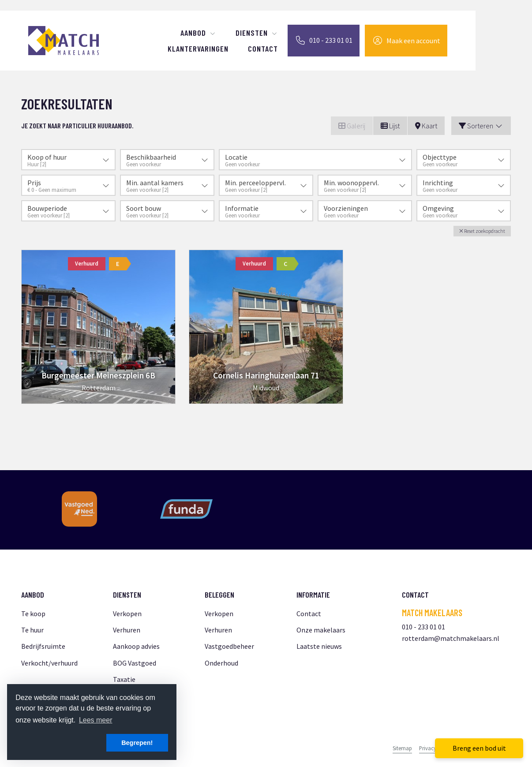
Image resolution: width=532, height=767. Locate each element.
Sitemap (402, 748)
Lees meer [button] (96, 720)
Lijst (390, 126)
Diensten (257, 33)
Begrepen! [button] (137, 743)
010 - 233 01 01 (423, 627)
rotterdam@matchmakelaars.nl (451, 638)
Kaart (426, 126)
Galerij (352, 126)
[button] (482, 231)
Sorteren (481, 126)
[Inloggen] (406, 41)
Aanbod (198, 33)
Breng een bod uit (479, 748)
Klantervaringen (198, 49)
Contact (263, 49)
